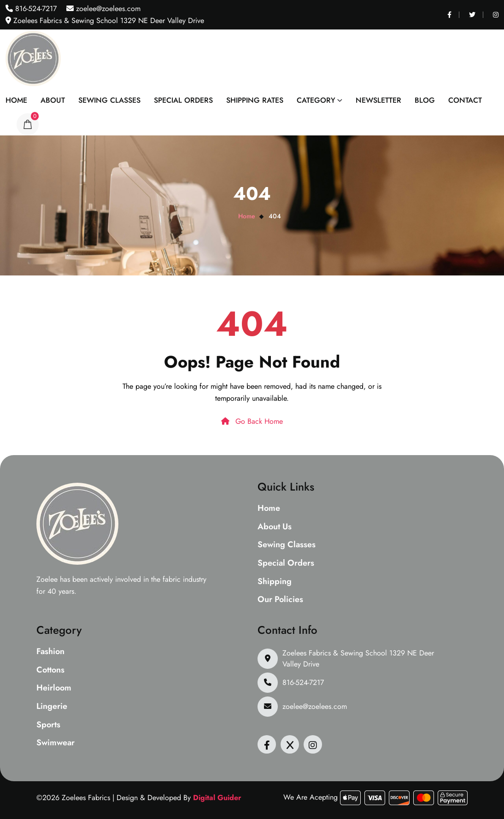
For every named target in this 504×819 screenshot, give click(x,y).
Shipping (275, 582)
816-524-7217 (35, 9)
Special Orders (183, 100)
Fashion (50, 652)
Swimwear (56, 743)
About (53, 100)
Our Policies (280, 600)
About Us (275, 527)
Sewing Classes (109, 100)
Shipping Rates (255, 100)
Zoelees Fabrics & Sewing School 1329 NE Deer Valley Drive (358, 658)
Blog (425, 100)
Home (16, 100)
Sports (48, 725)
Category (316, 100)
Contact (465, 100)
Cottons (50, 670)
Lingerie (52, 707)
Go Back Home (252, 421)
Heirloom (54, 688)
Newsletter (378, 100)
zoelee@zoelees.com (107, 9)
